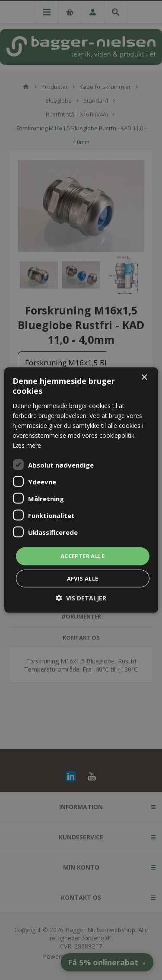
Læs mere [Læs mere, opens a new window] (27, 445)
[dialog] (81, 490)
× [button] (144, 378)
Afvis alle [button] (83, 578)
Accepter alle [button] (83, 556)
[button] (81, 598)
